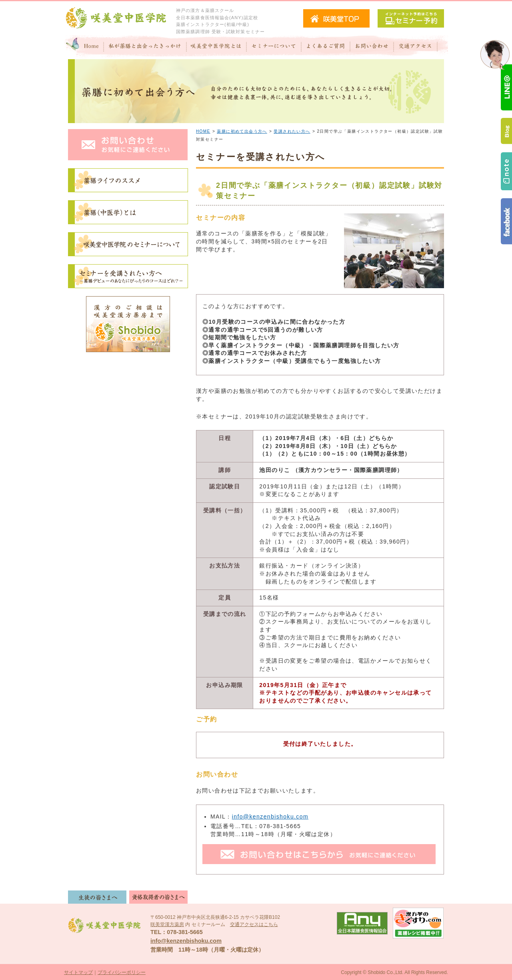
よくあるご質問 (326, 47)
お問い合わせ (372, 47)
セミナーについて (274, 47)
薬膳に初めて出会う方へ (242, 131)
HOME (203, 131)
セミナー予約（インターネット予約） (411, 18)
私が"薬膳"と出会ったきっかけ (145, 47)
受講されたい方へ (292, 131)
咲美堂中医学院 (116, 18)
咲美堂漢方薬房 (167, 924)
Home (84, 47)
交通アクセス (421, 47)
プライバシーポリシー (122, 972)
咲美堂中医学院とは (217, 47)
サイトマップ (78, 972)
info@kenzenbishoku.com (270, 817)
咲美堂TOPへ (336, 18)
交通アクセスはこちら (254, 924)
